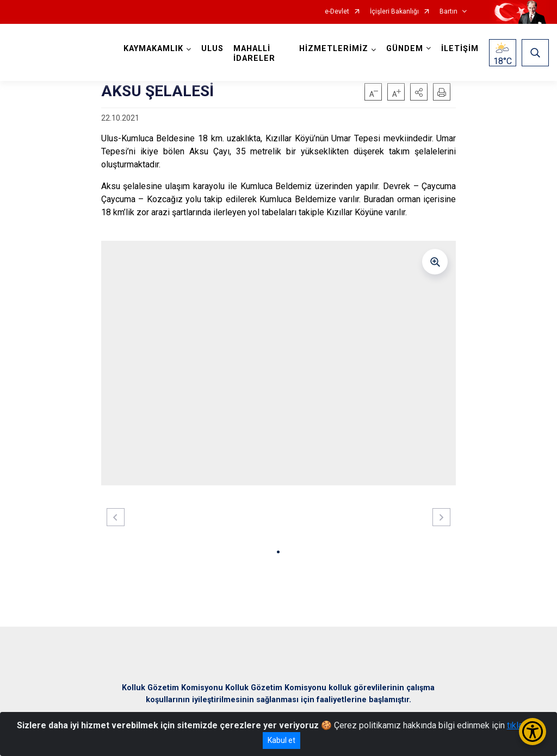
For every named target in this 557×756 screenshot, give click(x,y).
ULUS (212, 49)
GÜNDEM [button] (405, 49)
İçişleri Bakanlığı (394, 12)
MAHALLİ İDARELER (254, 54)
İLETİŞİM (460, 49)
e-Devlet (337, 12)
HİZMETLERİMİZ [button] (334, 49)
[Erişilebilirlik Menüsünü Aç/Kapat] (533, 732)
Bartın (448, 12)
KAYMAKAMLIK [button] (153, 49)
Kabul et (281, 740)
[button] (419, 92)
